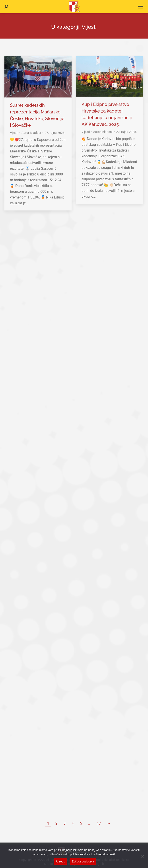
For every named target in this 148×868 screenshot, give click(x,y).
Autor (31, 133)
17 (99, 823)
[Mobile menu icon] (140, 7)
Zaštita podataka (83, 861)
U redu (61, 861)
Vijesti (14, 133)
